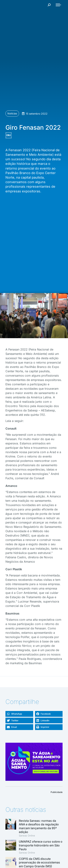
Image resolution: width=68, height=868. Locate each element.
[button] (19, 714)
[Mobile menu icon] (58, 5)
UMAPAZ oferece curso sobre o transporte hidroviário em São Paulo (41, 845)
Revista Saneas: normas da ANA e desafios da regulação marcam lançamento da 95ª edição (39, 826)
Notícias (12, 113)
